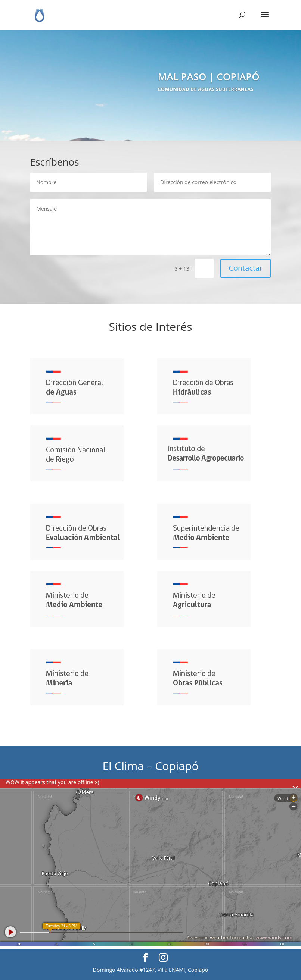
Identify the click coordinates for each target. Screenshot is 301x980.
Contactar (246, 268)
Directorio (160, 104)
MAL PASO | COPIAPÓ (209, 78)
